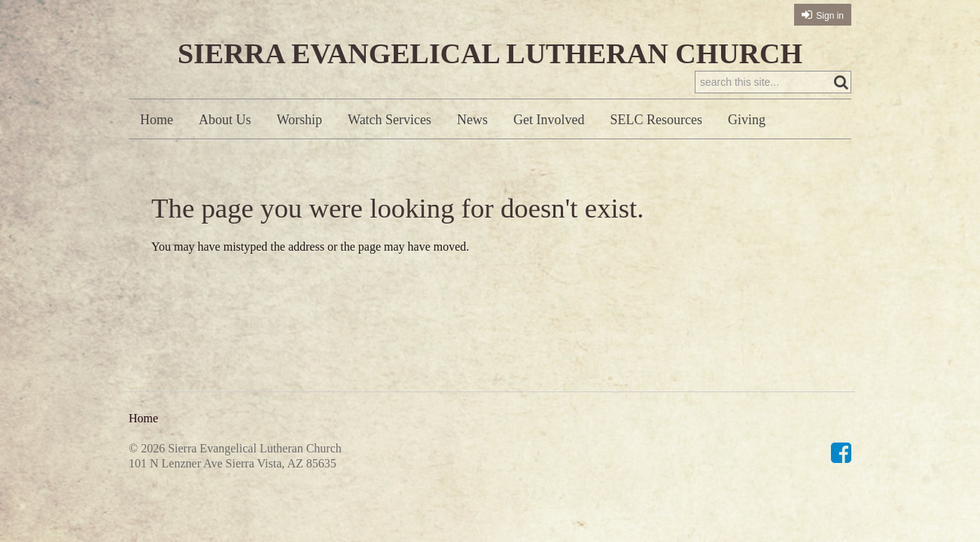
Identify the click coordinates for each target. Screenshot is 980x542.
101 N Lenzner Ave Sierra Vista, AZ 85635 (233, 463)
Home (157, 120)
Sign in (830, 16)
